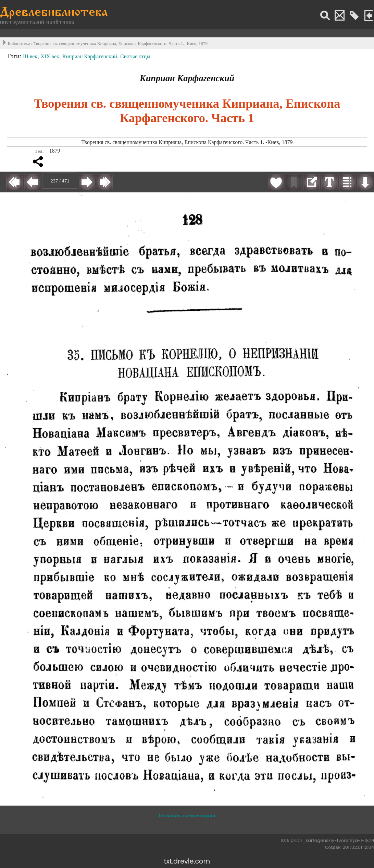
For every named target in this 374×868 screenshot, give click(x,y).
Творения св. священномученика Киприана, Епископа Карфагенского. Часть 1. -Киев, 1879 (121, 43)
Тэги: (15, 56)
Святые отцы (135, 56)
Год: (40, 151)
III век (30, 56)
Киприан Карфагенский (90, 56)
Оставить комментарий (187, 815)
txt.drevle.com (187, 861)
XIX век (50, 56)
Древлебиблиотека (54, 13)
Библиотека (19, 43)
